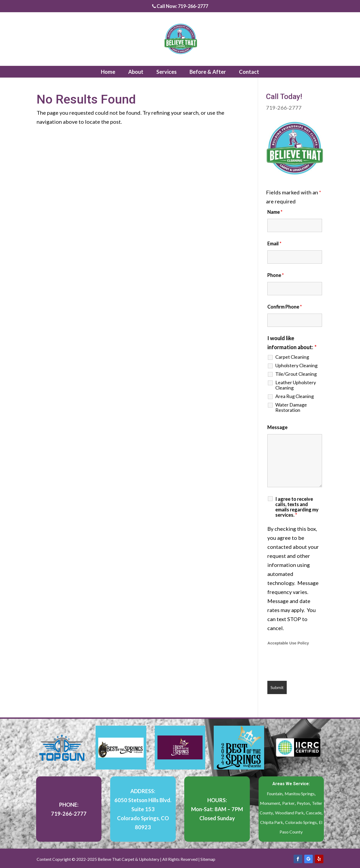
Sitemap (208, 859)
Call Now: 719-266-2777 (180, 6)
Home (108, 72)
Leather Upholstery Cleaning (296, 385)
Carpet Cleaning (292, 357)
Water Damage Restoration (291, 407)
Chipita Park (272, 822)
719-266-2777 (284, 108)
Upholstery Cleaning (296, 365)
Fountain (275, 794)
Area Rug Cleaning (295, 396)
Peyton (303, 803)
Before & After (208, 72)
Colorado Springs (301, 822)
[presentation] (308, 664)
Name (275, 212)
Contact (249, 72)
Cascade (314, 813)
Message (277, 427)
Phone (276, 275)
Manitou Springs (300, 794)
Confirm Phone (285, 307)
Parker (288, 803)
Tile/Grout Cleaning (296, 374)
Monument (270, 803)
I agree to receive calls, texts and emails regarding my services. (297, 507)
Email (274, 243)
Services (166, 72)
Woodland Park (289, 813)
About (136, 72)
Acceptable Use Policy (288, 643)
